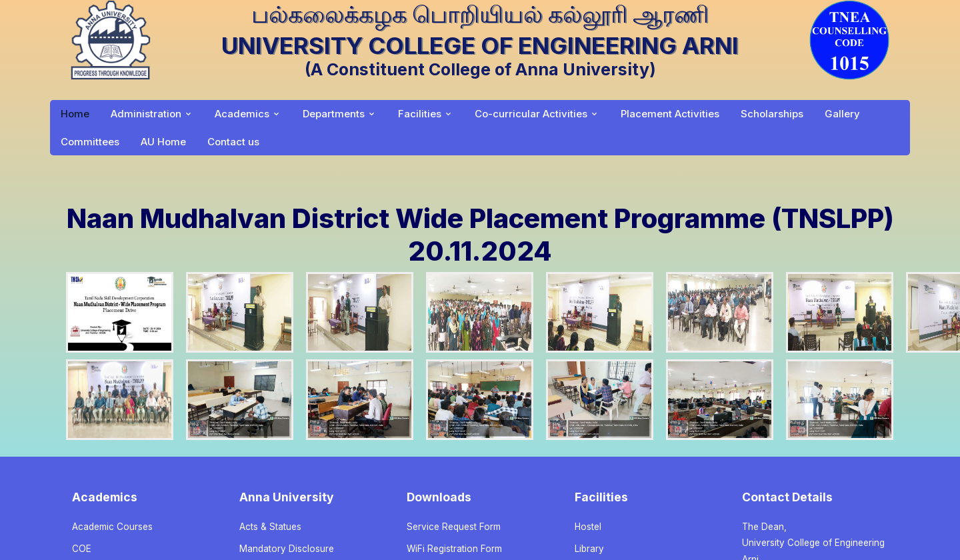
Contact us (233, 142)
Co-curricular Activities (531, 114)
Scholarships (772, 114)
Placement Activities (670, 114)
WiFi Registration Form (454, 549)
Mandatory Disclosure (287, 549)
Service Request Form (454, 527)
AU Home (163, 142)
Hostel (588, 527)
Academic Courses (112, 527)
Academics (242, 114)
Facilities (420, 114)
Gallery (842, 114)
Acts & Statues (270, 527)
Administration (146, 114)
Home (75, 114)
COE (82, 549)
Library (589, 549)
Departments (334, 114)
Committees (90, 142)
